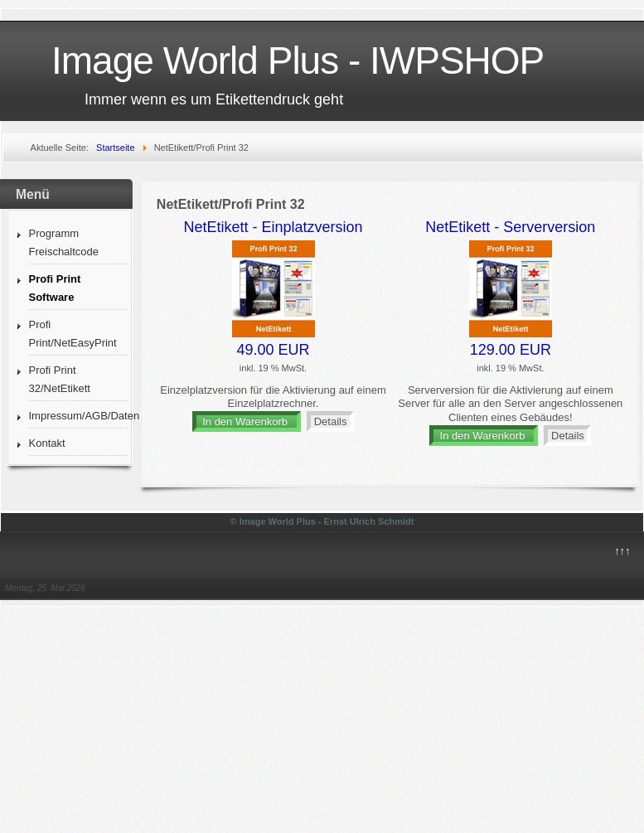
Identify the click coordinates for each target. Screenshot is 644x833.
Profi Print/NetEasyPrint (73, 334)
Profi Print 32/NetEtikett (60, 379)
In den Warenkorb (247, 421)
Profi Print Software (55, 288)
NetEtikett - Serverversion (510, 227)
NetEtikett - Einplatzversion (273, 227)
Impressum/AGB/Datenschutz (78, 416)
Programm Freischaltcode (64, 242)
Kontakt (47, 443)
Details (330, 421)
